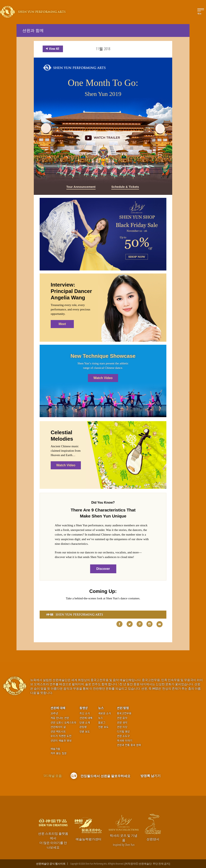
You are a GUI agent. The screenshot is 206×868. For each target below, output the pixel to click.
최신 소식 (85, 713)
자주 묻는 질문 (59, 753)
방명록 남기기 (150, 776)
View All (52, 49)
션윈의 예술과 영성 (61, 741)
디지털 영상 (123, 732)
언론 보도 (85, 732)
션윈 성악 (122, 723)
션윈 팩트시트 (58, 732)
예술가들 (55, 749)
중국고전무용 (124, 713)
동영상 (84, 708)
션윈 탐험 (123, 708)
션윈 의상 (122, 727)
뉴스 (101, 708)
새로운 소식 (105, 713)
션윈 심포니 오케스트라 (63, 723)
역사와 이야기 (125, 741)
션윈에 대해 (58, 708)
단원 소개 (85, 723)
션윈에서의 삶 (58, 727)
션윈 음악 (122, 718)
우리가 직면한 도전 (61, 736)
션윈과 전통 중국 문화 (129, 745)
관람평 (83, 727)
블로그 (102, 723)
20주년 (54, 713)
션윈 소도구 (123, 736)
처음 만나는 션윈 (60, 718)
